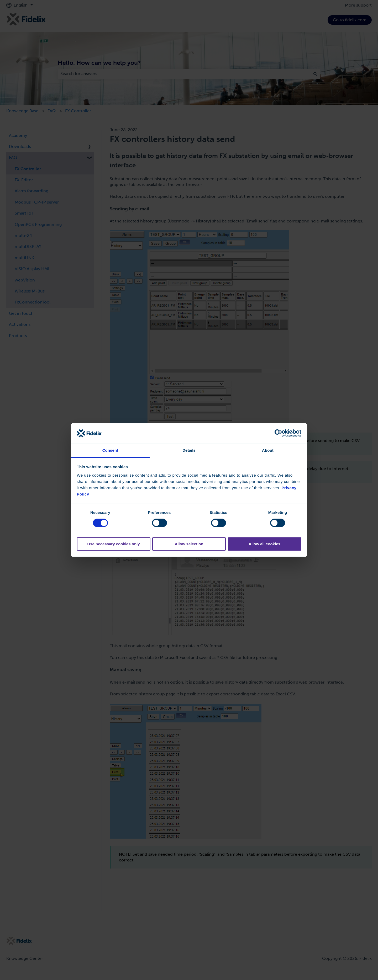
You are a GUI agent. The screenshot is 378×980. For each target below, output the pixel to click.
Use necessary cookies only (113, 544)
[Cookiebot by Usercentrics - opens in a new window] (278, 433)
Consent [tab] (110, 450)
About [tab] (268, 450)
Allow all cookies (264, 544)
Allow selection (189, 544)
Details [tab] (189, 450)
